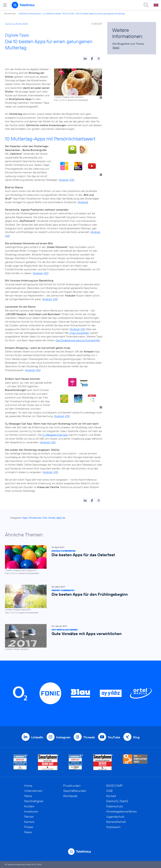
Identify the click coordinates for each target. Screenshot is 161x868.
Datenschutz (115, 806)
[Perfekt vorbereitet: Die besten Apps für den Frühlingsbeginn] (79, 599)
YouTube (114, 737)
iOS (72, 180)
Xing (136, 737)
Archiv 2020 (69, 13)
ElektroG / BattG (117, 801)
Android (64, 180)
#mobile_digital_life (57, 518)
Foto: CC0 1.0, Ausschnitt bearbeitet (71, 100)
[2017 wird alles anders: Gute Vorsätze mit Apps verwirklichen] (79, 637)
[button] (85, 58)
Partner (29, 817)
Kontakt (111, 796)
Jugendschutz (115, 817)
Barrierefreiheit (116, 822)
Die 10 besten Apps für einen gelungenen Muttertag (100, 13)
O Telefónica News (52, 13)
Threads (89, 737)
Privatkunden (72, 786)
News (28, 832)
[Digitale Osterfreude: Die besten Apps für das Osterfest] (79, 560)
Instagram (63, 737)
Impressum (113, 827)
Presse (29, 827)
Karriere (29, 822)
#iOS (45, 518)
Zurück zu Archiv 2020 (17, 24)
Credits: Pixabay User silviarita (68, 97)
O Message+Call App (55, 435)
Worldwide (70, 796)
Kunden (29, 806)
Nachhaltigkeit (34, 801)
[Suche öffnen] (146, 5)
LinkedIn (37, 737)
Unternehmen (33, 791)
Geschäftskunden (75, 791)
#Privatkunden (35, 518)
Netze (28, 796)
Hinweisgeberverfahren (122, 811)
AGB (109, 791)
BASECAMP (114, 786)
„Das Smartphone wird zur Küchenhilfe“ (78, 340)
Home (28, 786)
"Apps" (116, 47)
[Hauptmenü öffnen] (5, 5)
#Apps (25, 518)
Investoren (31, 811)
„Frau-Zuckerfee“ (80, 333)
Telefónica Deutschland (30, 13)
